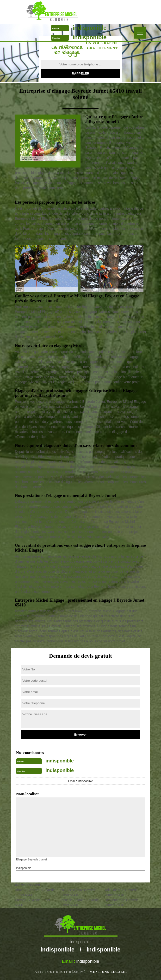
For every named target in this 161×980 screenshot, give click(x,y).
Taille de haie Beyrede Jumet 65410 (121, 892)
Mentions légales (109, 972)
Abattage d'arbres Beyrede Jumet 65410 (35, 892)
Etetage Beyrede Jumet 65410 (32, 902)
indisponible (90, 28)
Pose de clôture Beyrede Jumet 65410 (78, 892)
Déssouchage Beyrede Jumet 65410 (122, 902)
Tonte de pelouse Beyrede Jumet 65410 (79, 902)
